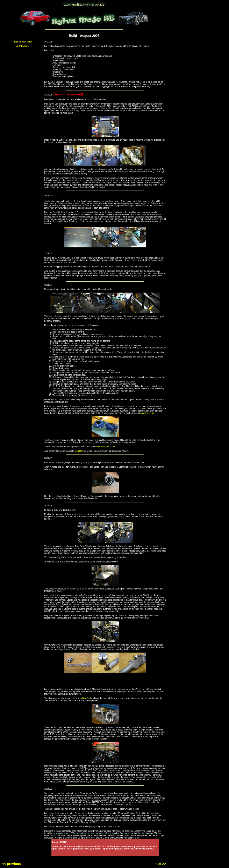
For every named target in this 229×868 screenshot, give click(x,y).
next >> (160, 864)
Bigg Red (79, 451)
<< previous (12, 864)
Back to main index (23, 42)
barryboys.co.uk (147, 413)
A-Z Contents (23, 46)
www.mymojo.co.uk (106, 447)
